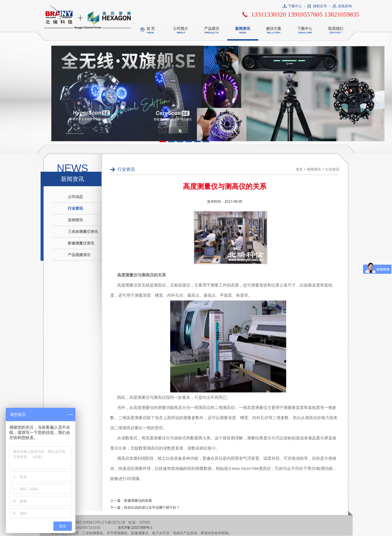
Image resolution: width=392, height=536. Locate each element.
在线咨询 (345, 6)
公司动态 (75, 197)
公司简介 (181, 29)
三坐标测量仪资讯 (83, 232)
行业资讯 (75, 208)
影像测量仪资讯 (81, 243)
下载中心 (295, 6)
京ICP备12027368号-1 (135, 528)
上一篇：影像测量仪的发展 (131, 501)
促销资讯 (75, 220)
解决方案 (274, 29)
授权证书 (320, 6)
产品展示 (212, 29)
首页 (299, 169)
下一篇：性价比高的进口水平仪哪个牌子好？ (145, 508)
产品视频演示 (79, 255)
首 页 (151, 29)
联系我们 (336, 29)
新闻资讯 (243, 29)
